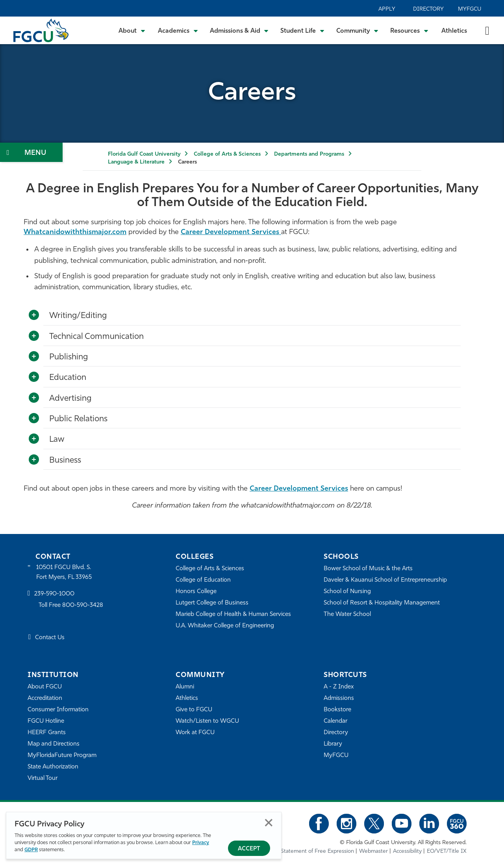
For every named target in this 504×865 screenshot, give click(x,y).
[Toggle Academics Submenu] (178, 30)
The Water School (347, 615)
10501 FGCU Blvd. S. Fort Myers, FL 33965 (64, 572)
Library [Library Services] (333, 744)
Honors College (196, 592)
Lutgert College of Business (212, 603)
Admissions (339, 699)
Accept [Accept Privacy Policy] (249, 849)
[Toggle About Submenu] (132, 30)
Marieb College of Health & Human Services (233, 615)
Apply (387, 9)
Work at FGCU (195, 733)
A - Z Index (339, 687)
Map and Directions (54, 744)
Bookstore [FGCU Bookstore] (337, 710)
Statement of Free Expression (317, 851)
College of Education (203, 580)
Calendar (335, 721)
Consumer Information (58, 710)
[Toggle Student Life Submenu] (302, 30)
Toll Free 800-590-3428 (71, 605)
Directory (428, 9)
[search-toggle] (487, 30)
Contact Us (50, 638)
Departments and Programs (309, 154)
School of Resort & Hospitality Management (382, 603)
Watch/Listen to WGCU (207, 721)
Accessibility (407, 851)
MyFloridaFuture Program (62, 756)
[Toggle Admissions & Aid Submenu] (239, 30)
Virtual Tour (43, 778)
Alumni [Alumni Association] (185, 687)
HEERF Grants (47, 733)
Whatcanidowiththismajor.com (75, 232)
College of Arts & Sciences (227, 154)
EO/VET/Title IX (447, 851)
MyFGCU (470, 9)
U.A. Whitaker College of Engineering (225, 626)
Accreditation (45, 699)
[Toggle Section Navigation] (31, 152)
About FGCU (45, 687)
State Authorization (53, 767)
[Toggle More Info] (34, 315)
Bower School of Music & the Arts (368, 569)
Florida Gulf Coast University (144, 154)
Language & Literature (136, 162)
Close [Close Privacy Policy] (269, 823)
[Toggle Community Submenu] (358, 30)
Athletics (454, 31)
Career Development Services (231, 232)
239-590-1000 (54, 594)
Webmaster (373, 851)
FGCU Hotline (46, 721)
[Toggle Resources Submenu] (409, 30)
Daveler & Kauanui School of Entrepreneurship (385, 580)
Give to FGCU (194, 710)
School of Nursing (347, 592)
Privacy (201, 843)
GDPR (31, 850)
